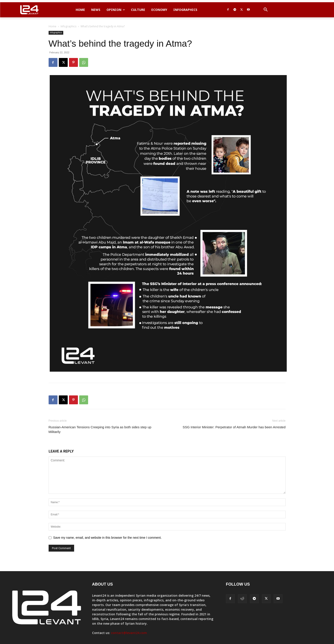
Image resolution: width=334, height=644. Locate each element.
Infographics (68, 26)
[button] (266, 10)
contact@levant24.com (129, 633)
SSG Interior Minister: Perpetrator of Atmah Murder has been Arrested (234, 427)
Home (52, 26)
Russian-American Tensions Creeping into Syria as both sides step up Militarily (100, 429)
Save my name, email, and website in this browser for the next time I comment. (108, 538)
